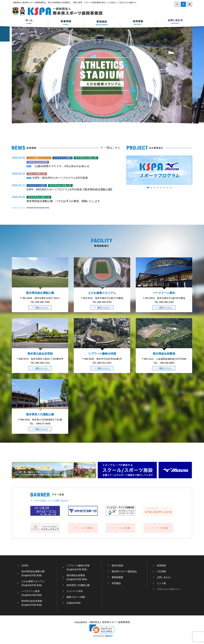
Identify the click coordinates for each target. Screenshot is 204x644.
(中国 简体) (36, 575)
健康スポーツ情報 (76, 597)
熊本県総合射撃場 (76, 575)
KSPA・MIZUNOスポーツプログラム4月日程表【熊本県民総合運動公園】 (70, 189)
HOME (25, 565)
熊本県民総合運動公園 (33, 571)
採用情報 (138, 22)
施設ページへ (42, 307)
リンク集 (161, 583)
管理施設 (116, 583)
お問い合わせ (174, 22)
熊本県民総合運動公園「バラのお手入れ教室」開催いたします (63, 201)
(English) (26, 575)
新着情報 (66, 22)
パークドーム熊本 (31, 591)
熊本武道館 (117, 565)
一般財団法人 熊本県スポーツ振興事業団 (59, 11)
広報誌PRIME (74, 603)
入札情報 (161, 571)
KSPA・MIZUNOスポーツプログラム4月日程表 (60, 178)
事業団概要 (117, 577)
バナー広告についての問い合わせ (51, 501)
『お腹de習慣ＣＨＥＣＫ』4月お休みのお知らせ (61, 166)
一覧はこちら (112, 148)
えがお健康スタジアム (33, 581)
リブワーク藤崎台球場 (78, 565)
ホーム (30, 22)
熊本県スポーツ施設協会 (124, 571)
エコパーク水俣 (75, 591)
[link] (102, 631)
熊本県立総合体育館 (32, 601)
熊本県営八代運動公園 (78, 585)
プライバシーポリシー (168, 589)
